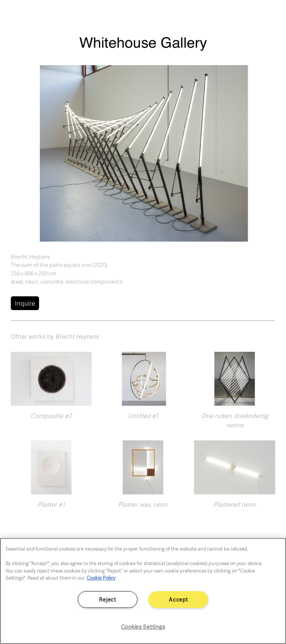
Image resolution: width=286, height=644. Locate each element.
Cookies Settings (143, 627)
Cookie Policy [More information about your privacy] (101, 578)
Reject (107, 599)
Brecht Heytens (30, 256)
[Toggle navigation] (272, 15)
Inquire (25, 303)
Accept (178, 599)
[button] (143, 153)
